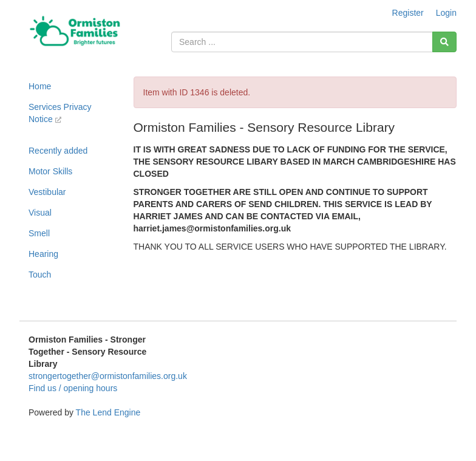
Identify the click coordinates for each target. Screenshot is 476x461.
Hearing (43, 254)
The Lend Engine (108, 412)
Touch (40, 275)
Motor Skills (50, 171)
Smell (39, 233)
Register (408, 13)
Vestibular (47, 192)
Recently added (58, 151)
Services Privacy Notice (60, 113)
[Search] (444, 42)
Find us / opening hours (73, 388)
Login (446, 13)
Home (40, 86)
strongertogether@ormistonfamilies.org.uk (108, 376)
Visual (40, 213)
